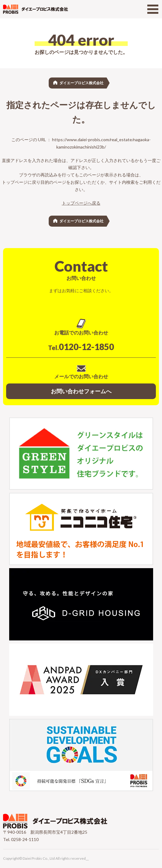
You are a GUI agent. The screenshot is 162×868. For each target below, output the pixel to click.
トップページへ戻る (81, 203)
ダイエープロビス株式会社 (81, 83)
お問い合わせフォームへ (81, 391)
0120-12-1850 (81, 347)
